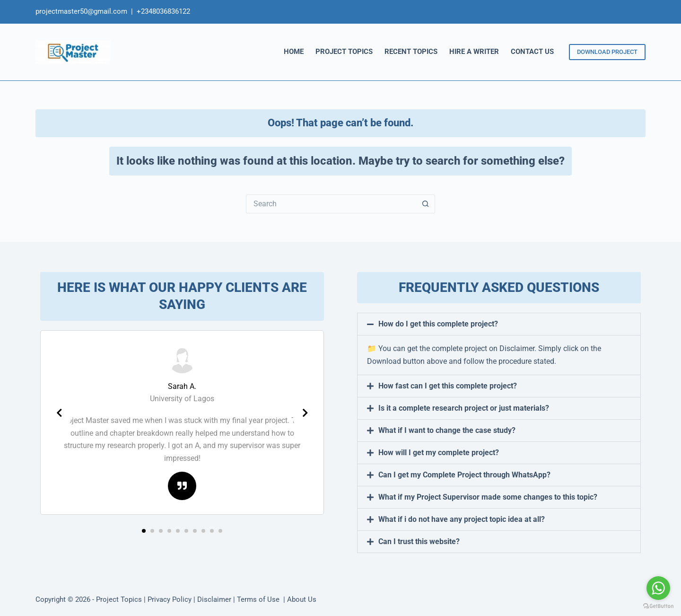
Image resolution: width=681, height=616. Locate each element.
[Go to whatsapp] (658, 588)
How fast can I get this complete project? (448, 386)
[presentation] (59, 413)
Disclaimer (214, 599)
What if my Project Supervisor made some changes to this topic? (488, 497)
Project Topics (119, 599)
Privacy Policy (170, 599)
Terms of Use (259, 599)
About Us (302, 599)
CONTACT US (532, 52)
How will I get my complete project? (439, 453)
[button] (144, 531)
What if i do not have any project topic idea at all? (462, 519)
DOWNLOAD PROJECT (607, 52)
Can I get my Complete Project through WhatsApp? (464, 475)
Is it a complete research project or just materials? (464, 408)
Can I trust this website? (419, 541)
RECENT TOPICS (411, 52)
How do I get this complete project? (438, 324)
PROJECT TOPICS (344, 52)
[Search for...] (331, 204)
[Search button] (426, 204)
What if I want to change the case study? (447, 430)
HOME (294, 52)
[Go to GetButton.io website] (658, 606)
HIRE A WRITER (474, 52)
